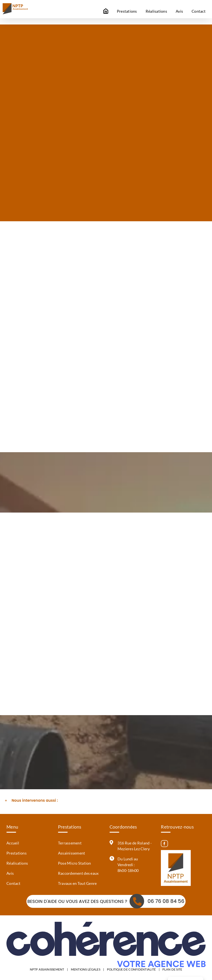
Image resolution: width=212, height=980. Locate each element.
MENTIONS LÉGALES (86, 969)
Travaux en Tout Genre (77, 883)
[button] (106, 801)
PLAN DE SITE (172, 969)
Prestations (17, 853)
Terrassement (70, 843)
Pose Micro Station (75, 863)
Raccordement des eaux (78, 873)
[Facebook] (164, 844)
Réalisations (17, 863)
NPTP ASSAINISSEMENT (47, 969)
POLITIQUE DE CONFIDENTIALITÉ (131, 969)
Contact (13, 883)
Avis (10, 873)
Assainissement (72, 853)
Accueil (13, 843)
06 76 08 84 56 (166, 901)
